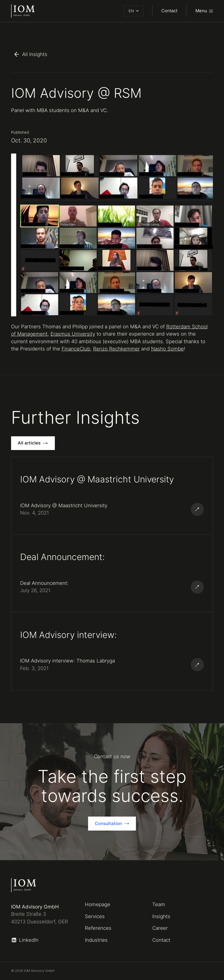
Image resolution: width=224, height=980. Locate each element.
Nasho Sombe (167, 349)
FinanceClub (76, 349)
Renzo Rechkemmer (116, 349)
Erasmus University (73, 334)
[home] (23, 11)
